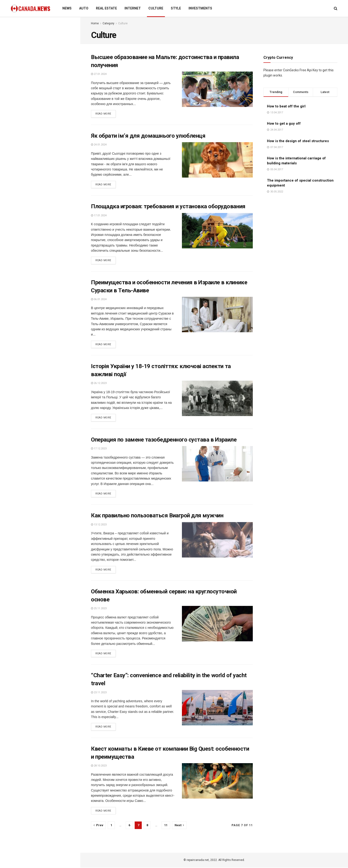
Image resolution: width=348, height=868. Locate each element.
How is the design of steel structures (298, 141)
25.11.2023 (99, 609)
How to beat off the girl (286, 106)
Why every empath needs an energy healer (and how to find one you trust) (47, 377)
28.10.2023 (99, 766)
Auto (84, 8)
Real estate (106, 8)
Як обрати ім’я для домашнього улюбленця (148, 136)
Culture (156, 8)
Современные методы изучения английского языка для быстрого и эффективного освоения (51, 80)
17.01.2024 (99, 215)
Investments (200, 8)
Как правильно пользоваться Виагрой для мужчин (157, 516)
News (67, 8)
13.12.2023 (99, 525)
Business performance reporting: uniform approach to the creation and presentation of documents (39, 49)
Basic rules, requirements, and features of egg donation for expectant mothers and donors (48, 223)
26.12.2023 (99, 383)
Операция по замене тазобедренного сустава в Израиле (164, 440)
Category (108, 23)
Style (176, 8)
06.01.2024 (99, 300)
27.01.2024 (99, 74)
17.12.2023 (99, 449)
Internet (133, 8)
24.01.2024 (99, 145)
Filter (69, 22)
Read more (103, 114)
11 (166, 826)
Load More (40, 427)
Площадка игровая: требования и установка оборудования (168, 207)
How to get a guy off (284, 123)
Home (95, 23)
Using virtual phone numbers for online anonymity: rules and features (49, 275)
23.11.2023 (99, 693)
